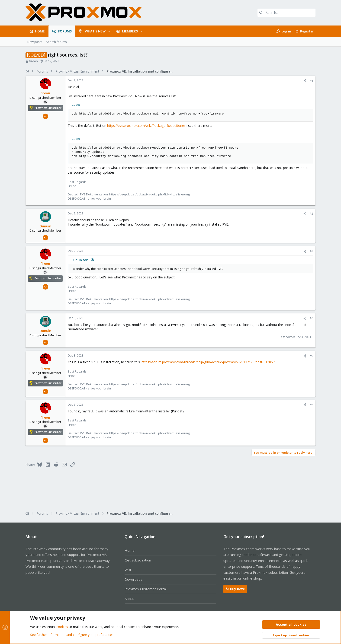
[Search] (286, 13)
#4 (311, 318)
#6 (311, 405)
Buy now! (235, 589)
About (129, 599)
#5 (311, 356)
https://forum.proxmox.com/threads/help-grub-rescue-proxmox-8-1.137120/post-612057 (208, 362)
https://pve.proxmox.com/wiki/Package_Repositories (146, 126)
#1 (311, 81)
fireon (34, 61)
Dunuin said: (80, 260)
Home (130, 550)
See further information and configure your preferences (72, 635)
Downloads (134, 579)
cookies (62, 627)
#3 (311, 251)
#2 (311, 214)
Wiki (128, 570)
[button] (109, 31)
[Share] (305, 81)
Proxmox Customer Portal (146, 589)
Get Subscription (138, 560)
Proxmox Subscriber (48, 108)
